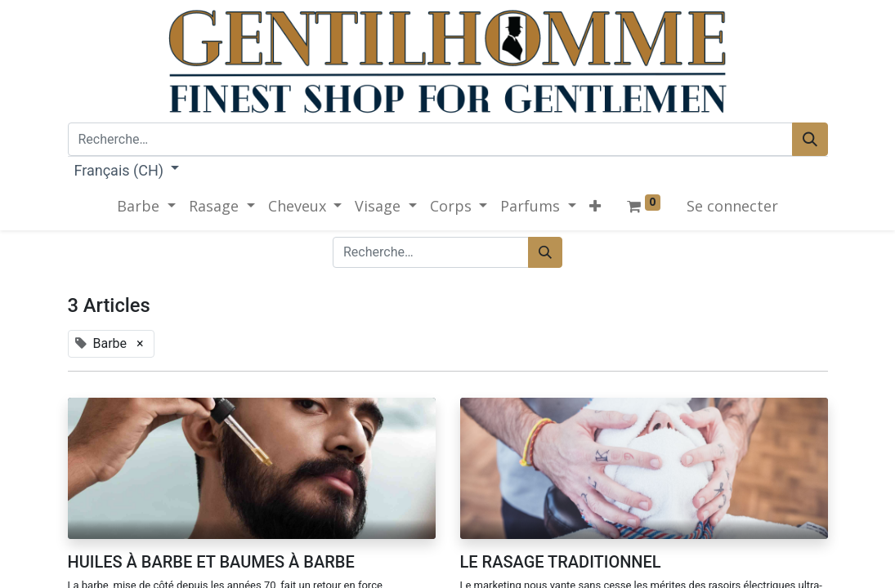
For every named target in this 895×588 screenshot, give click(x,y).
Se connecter (732, 206)
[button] (595, 206)
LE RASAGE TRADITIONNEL (561, 562)
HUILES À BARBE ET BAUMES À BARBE (211, 562)
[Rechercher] (810, 139)
